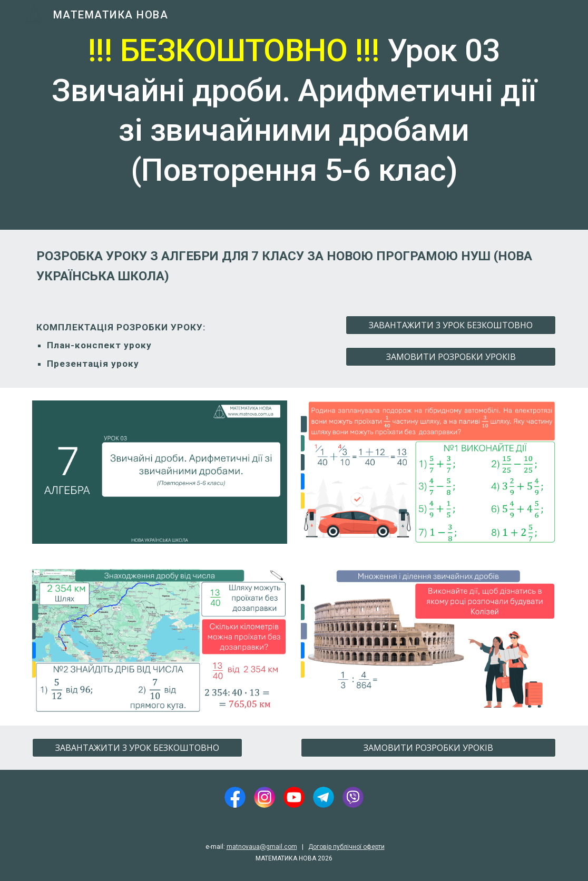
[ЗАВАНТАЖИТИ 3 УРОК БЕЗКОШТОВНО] (451, 325)
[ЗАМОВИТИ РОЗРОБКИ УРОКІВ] (451, 357)
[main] (294, 115)
